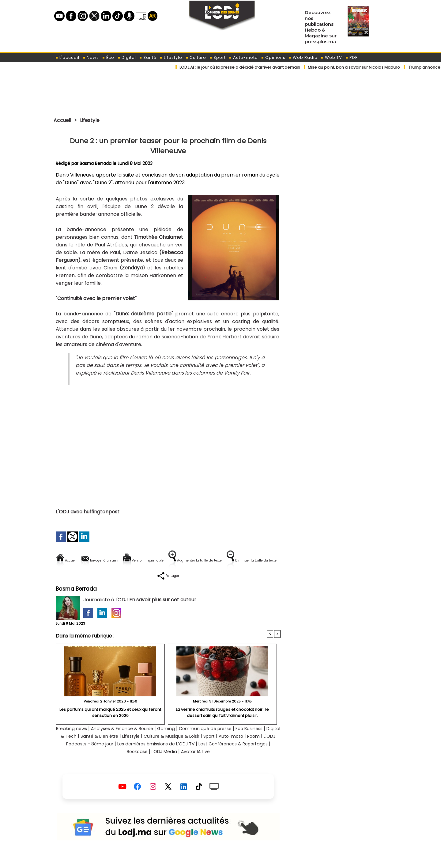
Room (97, 757)
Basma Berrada (96, 163)
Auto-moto (243, 57)
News (91, 57)
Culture (196, 57)
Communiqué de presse (230, 741)
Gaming (187, 741)
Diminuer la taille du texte (153, 581)
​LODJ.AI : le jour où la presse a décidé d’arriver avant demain (240, 67)
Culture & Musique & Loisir (224, 749)
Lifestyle (171, 57)
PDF (351, 57)
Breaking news (83, 741)
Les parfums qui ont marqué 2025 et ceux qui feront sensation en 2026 (110, 725)
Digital (127, 57)
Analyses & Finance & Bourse (139, 741)
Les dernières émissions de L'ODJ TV (221, 757)
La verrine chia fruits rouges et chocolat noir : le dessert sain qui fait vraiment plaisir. (222, 725)
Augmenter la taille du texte (242, 560)
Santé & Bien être (145, 749)
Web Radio (303, 57)
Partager (207, 581)
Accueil (63, 120)
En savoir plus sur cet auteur (163, 612)
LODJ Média (199, 764)
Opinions (273, 57)
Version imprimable (171, 560)
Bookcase (169, 764)
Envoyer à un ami (113, 560)
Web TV (331, 57)
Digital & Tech (103, 749)
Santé (148, 57)
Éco (108, 57)
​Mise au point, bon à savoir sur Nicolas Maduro (354, 67)
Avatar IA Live (233, 764)
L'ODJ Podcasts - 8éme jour (141, 757)
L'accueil (67, 57)
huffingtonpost (102, 512)
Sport (217, 57)
